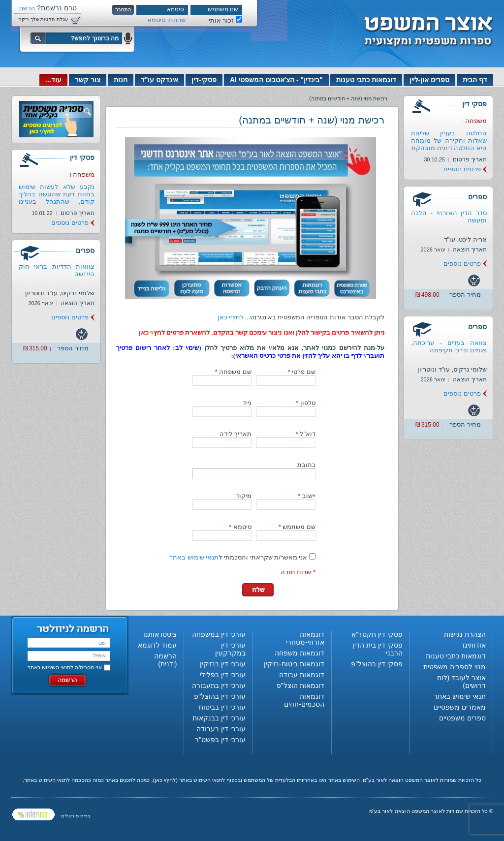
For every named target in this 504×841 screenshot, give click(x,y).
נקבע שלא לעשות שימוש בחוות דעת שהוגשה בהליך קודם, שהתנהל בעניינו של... (57, 198)
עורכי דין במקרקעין (230, 649)
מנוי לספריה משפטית (455, 667)
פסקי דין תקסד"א (377, 634)
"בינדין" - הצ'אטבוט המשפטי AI (276, 80)
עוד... (53, 80)
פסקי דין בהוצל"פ (377, 664)
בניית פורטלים (76, 816)
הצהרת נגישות (465, 634)
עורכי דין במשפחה (219, 634)
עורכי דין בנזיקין (223, 664)
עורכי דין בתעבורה (219, 685)
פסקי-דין (204, 80)
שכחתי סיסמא (166, 20)
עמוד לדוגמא (157, 645)
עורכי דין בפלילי (223, 675)
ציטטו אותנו (160, 634)
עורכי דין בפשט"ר (220, 740)
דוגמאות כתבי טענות (366, 80)
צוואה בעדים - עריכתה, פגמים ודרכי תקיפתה (449, 346)
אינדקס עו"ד (160, 80)
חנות (121, 80)
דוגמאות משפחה (299, 653)
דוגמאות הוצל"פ (300, 685)
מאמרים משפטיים (460, 707)
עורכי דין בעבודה (221, 729)
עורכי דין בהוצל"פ (220, 696)
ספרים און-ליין (430, 80)
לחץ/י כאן (231, 317)
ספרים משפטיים (462, 718)
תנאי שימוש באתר (194, 557)
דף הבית (475, 80)
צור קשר (88, 80)
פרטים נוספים (462, 169)
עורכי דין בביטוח (222, 707)
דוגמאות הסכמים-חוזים (304, 700)
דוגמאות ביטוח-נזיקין (294, 664)
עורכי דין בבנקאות (219, 718)
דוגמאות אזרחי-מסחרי (305, 638)
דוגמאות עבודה (302, 675)
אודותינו (474, 645)
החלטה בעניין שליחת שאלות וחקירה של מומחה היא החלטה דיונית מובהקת (449, 140)
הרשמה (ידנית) (165, 660)
